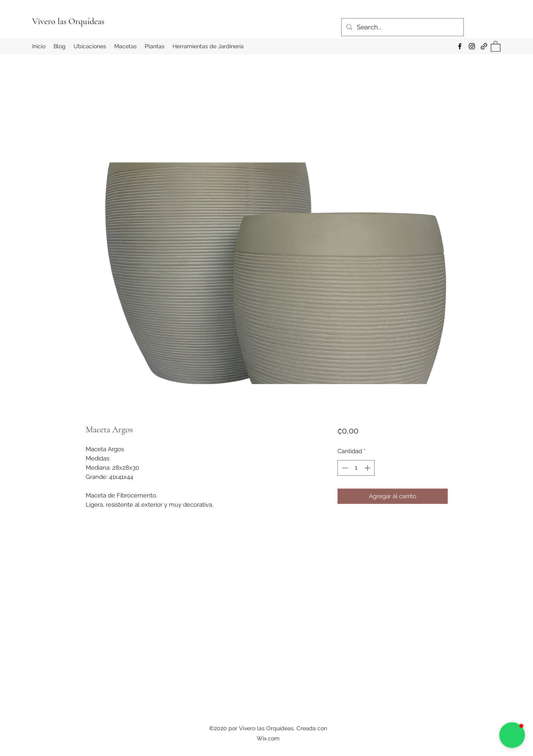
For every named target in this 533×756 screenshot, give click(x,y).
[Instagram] (472, 46)
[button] (496, 46)
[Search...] (402, 27)
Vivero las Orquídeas (68, 21)
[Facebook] (460, 46)
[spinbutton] (356, 468)
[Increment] (368, 468)
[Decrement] (344, 468)
